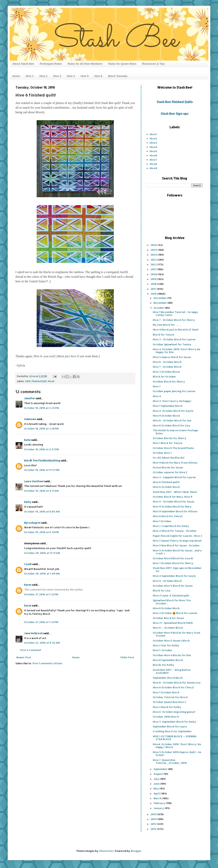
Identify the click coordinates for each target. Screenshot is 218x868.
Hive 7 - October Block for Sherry (174, 320)
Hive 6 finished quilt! (166, 482)
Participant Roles (51, 64)
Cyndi (28, 564)
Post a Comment (31, 650)
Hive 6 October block (166, 487)
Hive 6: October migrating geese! (174, 712)
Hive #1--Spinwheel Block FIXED (173, 623)
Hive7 (153, 160)
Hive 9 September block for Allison (175, 511)
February (160, 803)
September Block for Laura (170, 726)
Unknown (30, 419)
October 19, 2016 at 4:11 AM (41, 491)
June (157, 784)
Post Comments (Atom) (47, 663)
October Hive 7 (162, 453)
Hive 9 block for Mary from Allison (175, 463)
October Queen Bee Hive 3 (169, 702)
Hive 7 (157, 386)
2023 (154, 260)
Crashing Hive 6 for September (172, 731)
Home (16, 76)
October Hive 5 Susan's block (171, 641)
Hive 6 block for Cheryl (168, 516)
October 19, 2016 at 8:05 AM (42, 512)
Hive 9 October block (166, 416)
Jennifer (30, 398)
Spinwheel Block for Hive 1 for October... (172, 602)
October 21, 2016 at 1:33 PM (41, 622)
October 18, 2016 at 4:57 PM (41, 449)
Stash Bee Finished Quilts (175, 102)
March (158, 798)
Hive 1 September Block (168, 406)
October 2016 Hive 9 (166, 717)
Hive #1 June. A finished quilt (171, 595)
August (158, 774)
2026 (154, 245)
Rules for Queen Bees (122, 64)
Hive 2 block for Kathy (167, 707)
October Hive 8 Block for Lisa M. (173, 558)
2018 (154, 284)
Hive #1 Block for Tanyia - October (175, 531)
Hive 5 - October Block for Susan (174, 502)
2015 (154, 814)
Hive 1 (30, 76)
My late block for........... (167, 325)
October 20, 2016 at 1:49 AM (42, 574)
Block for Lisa (162, 590)
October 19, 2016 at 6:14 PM (41, 532)
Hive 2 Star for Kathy (166, 645)
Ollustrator (106, 851)
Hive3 (153, 143)
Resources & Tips (154, 64)
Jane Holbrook (33, 633)
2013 (154, 824)
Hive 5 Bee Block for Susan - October (176, 545)
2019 (154, 279)
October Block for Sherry (169, 382)
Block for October (164, 377)
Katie (28, 440)
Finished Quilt (39, 381)
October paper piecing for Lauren (174, 391)
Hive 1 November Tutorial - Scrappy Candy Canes (175, 314)
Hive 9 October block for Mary (172, 507)
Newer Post (24, 657)
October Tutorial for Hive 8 (170, 697)
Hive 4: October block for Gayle (173, 411)
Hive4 (153, 147)
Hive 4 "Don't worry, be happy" (172, 401)
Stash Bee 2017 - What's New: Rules (175, 492)
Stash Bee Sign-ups (175, 114)
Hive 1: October (163, 650)
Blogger (136, 851)
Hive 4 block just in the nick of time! (176, 330)
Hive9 (153, 168)
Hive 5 (85, 76)
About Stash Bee (23, 64)
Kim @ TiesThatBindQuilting (42, 460)
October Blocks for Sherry (170, 438)
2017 (154, 289)
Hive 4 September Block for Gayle (174, 576)
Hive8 (153, 164)
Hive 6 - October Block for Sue (172, 420)
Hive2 (153, 138)
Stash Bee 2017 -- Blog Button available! (172, 671)
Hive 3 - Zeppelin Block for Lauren (174, 477)
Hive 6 (98, 76)
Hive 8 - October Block (167, 362)
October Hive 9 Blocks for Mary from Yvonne (177, 634)
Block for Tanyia (163, 335)
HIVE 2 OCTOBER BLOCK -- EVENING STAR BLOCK (175, 738)
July (157, 779)
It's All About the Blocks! (169, 458)
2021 (154, 269)
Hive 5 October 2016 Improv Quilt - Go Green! (177, 754)
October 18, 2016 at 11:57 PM (42, 470)
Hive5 (153, 151)
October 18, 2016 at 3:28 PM (41, 429)
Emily (28, 502)
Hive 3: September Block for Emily (174, 722)
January (159, 808)
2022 (154, 264)
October (159, 308)
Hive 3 (57, 76)
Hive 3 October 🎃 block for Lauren (175, 613)
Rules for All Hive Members (85, 64)
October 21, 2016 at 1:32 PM (41, 594)
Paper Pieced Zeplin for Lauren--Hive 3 (177, 536)
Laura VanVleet (34, 481)
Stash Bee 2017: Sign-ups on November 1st (177, 569)
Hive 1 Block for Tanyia (168, 443)
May (157, 788)
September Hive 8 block (168, 678)
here (74, 356)
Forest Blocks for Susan (168, 467)
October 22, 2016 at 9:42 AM (42, 643)
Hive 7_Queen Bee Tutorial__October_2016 (170, 761)
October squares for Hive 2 (170, 472)
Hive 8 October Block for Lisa (171, 425)
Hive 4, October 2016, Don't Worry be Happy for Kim (177, 351)
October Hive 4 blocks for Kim (172, 655)
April (157, 793)
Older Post (127, 657)
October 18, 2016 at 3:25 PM (41, 408)
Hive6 (51, 381)
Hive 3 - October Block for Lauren (174, 339)
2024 (154, 255)
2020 (154, 274)
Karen (28, 585)
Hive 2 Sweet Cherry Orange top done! (177, 541)
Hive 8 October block (166, 608)
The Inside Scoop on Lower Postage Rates (175, 432)
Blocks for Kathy (163, 665)
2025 (154, 250)
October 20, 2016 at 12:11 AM (42, 553)
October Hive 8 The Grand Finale (173, 448)
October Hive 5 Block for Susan (173, 586)
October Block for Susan (168, 618)
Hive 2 (43, 76)
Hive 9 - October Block (167, 581)
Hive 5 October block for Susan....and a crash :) (177, 552)
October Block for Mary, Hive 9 (173, 497)
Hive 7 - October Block (167, 367)
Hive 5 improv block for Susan (172, 357)
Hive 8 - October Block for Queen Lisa (177, 683)
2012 (154, 829)
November (161, 303)
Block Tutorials (118, 76)
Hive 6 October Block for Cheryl (173, 687)
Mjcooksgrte (32, 523)
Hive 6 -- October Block (168, 628)
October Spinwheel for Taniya (172, 344)
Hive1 (153, 134)
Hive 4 (71, 76)
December (160, 298)
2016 (28, 381)
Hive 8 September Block (168, 660)
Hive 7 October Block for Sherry (173, 563)
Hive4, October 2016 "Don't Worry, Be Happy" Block (177, 746)
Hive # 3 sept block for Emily (171, 526)
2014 (154, 819)
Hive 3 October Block (166, 372)
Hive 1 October (162, 521)
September (161, 769)
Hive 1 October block (166, 692)
